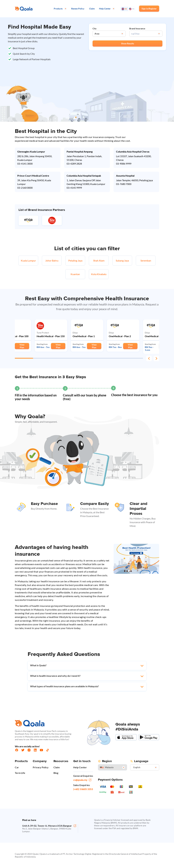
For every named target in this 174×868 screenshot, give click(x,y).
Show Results (128, 43)
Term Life (20, 773)
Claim (57, 767)
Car (17, 767)
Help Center (80, 767)
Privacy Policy (41, 767)
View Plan (22, 346)
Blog (56, 773)
